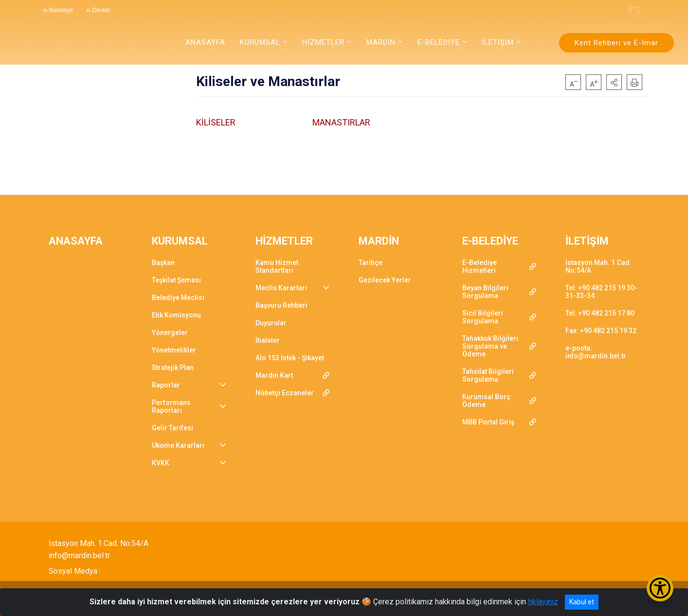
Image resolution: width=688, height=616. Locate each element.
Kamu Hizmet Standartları (277, 266)
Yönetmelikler (174, 350)
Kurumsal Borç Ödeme (486, 401)
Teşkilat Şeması (176, 280)
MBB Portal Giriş (488, 422)
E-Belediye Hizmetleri (480, 266)
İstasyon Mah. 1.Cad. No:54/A (598, 266)
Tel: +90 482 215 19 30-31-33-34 (601, 292)
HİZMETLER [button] (323, 42)
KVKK (161, 463)
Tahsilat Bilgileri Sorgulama (488, 375)
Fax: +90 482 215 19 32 (601, 331)
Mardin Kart (274, 375)
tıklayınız (543, 602)
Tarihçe (371, 263)
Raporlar (166, 385)
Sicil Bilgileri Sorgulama (483, 317)
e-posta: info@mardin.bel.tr (596, 352)
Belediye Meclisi (178, 298)
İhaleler (268, 340)
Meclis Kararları (281, 288)
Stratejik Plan (173, 368)
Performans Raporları (171, 406)
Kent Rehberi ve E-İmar (616, 43)
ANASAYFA (205, 42)
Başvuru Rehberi (281, 305)
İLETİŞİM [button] (498, 42)
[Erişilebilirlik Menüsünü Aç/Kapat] (660, 588)
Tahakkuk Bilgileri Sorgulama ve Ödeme (490, 346)
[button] (614, 82)
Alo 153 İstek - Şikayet (290, 358)
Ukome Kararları (178, 445)
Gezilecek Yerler (385, 280)
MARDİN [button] (381, 42)
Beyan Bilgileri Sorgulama (485, 292)
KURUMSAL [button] (260, 42)
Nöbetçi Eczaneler (285, 393)
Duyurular (271, 323)
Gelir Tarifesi (172, 428)
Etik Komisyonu (176, 315)
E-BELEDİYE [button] (439, 42)
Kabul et (582, 602)
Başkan (163, 263)
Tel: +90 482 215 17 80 (600, 313)
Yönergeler (170, 333)
